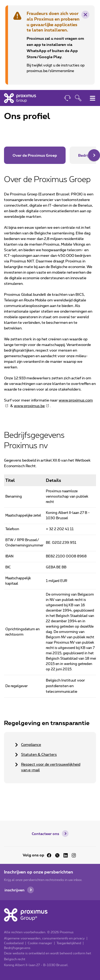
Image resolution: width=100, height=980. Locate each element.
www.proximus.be (29, 406)
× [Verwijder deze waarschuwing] (85, 15)
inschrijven (15, 890)
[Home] (20, 98)
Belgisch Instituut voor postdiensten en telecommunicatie (65, 686)
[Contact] (67, 99)
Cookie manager (40, 943)
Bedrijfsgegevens (17, 948)
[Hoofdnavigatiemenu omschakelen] (93, 98)
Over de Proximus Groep (35, 155)
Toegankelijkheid (69, 943)
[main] (50, 450)
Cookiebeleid (14, 943)
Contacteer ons (45, 834)
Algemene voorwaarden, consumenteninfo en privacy (44, 938)
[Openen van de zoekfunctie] (78, 99)
